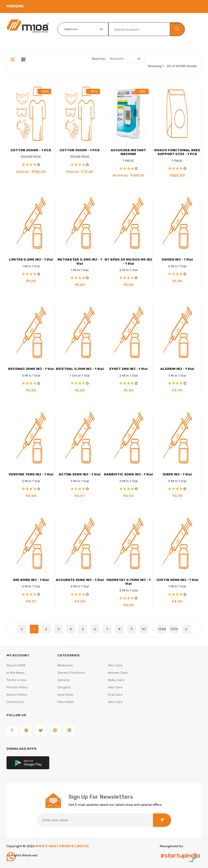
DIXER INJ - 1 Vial (177, 474)
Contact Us (15, 702)
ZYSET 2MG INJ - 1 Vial (128, 369)
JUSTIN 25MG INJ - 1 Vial (177, 580)
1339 (174, 629)
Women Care (118, 673)
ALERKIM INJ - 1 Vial (177, 369)
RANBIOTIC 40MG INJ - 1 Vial (128, 474)
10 (144, 629)
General (64, 680)
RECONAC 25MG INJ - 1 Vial (31, 369)
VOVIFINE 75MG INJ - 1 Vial (31, 474)
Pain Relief (66, 702)
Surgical (64, 688)
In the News (16, 673)
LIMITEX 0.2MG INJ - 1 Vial (31, 259)
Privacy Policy (17, 688)
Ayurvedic (65, 695)
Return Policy (17, 695)
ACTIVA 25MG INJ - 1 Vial (80, 474)
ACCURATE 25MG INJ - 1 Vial (80, 580)
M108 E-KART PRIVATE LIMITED (62, 846)
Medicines (65, 666)
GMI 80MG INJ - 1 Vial (31, 580)
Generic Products (71, 673)
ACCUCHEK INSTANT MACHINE (128, 152)
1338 (162, 629)
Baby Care (116, 680)
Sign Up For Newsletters (101, 797)
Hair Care (115, 688)
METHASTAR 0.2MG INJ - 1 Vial (80, 261)
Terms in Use (17, 680)
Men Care (115, 666)
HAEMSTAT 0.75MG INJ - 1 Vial (129, 582)
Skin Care (115, 702)
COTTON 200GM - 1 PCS (31, 150)
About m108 (16, 666)
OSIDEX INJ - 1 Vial (177, 259)
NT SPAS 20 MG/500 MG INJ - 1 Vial (128, 261)
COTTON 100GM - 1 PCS (80, 150)
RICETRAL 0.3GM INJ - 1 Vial (80, 369)
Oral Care (115, 695)
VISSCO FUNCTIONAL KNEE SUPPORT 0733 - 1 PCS (177, 152)
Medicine (15, 6)
